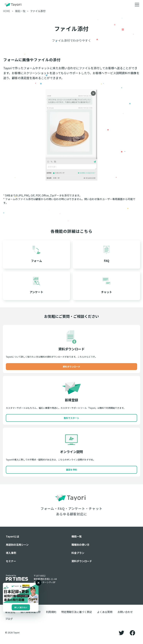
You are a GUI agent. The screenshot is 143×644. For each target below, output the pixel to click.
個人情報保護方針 (31, 612)
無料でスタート (71, 418)
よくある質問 (105, 612)
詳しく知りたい (21, 607)
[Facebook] (132, 632)
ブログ (9, 619)
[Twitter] (121, 632)
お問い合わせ (125, 612)
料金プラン (78, 553)
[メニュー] (137, 5)
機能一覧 (77, 536)
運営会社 (10, 612)
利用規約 (51, 612)
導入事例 (11, 553)
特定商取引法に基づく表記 (77, 612)
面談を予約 (71, 470)
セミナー (11, 561)
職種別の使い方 (80, 545)
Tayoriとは (12, 536)
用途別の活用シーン (17, 545)
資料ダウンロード (71, 366)
